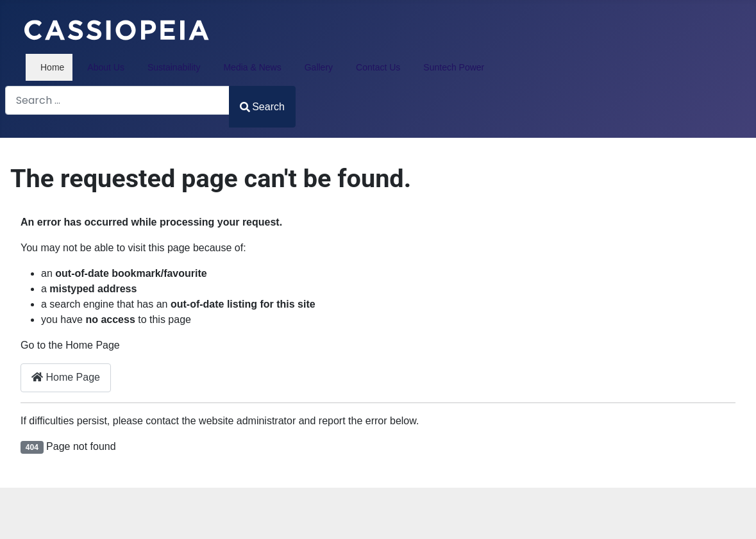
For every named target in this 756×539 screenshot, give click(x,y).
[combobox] (117, 100)
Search (262, 107)
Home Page (66, 377)
